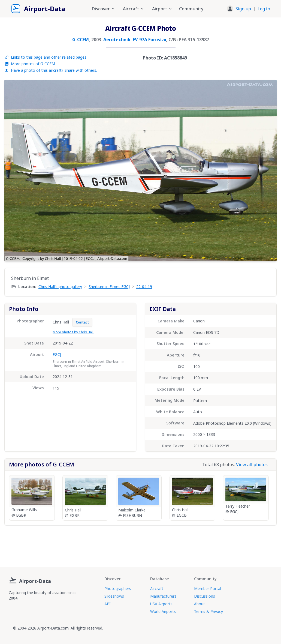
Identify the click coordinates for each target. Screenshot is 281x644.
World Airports (163, 611)
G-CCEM (81, 40)
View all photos (252, 465)
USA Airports (161, 604)
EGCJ (57, 354)
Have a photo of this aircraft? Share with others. (51, 70)
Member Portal (208, 588)
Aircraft (157, 588)
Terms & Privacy (209, 611)
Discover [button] (104, 9)
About (200, 604)
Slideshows (114, 596)
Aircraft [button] (134, 9)
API (108, 604)
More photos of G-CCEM (30, 64)
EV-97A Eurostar (149, 40)
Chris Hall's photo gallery (60, 287)
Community (191, 9)
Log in (264, 9)
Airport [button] (162, 9)
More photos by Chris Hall (73, 332)
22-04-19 (144, 287)
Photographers (118, 588)
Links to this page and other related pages (45, 57)
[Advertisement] (141, 544)
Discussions (205, 596)
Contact (82, 322)
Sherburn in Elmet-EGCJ (109, 287)
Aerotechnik (117, 40)
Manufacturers (163, 596)
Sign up (243, 9)
